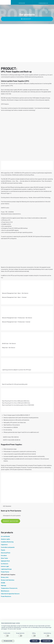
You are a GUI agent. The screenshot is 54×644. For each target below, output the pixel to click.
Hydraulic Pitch (5, 561)
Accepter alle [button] (47, 641)
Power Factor (5, 572)
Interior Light (5, 566)
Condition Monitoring (7, 542)
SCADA (3, 583)
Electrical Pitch (6, 553)
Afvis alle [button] (35, 641)
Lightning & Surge (6, 569)
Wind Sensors (5, 591)
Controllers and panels (8, 547)
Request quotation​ (11, 521)
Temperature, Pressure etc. (9, 588)
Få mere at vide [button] (8, 641)
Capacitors (4, 545)
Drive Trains (4, 558)
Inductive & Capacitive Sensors (10, 594)
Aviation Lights (5, 539)
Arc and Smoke (5, 536)
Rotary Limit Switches (8, 580)
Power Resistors (6, 596)
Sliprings (4, 585)
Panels (3, 550)
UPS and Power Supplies (8, 574)
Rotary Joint (5, 577)
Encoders (4, 555)
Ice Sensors (5, 564)
